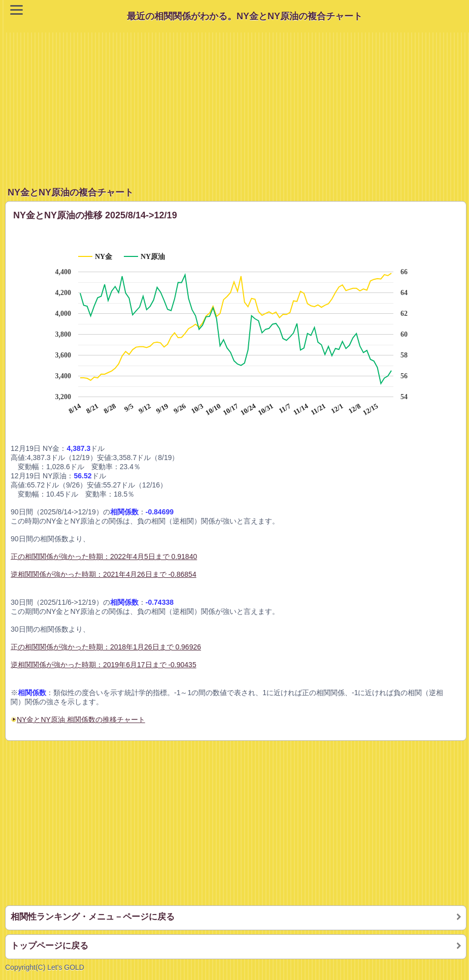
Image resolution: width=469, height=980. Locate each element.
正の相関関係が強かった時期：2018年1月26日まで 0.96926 (106, 647)
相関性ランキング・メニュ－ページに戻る (93, 917)
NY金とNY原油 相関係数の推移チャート (81, 720)
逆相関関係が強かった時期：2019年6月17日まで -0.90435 (104, 665)
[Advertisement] (237, 104)
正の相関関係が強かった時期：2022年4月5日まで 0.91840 (104, 557)
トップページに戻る (49, 946)
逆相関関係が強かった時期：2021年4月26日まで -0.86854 (104, 574)
